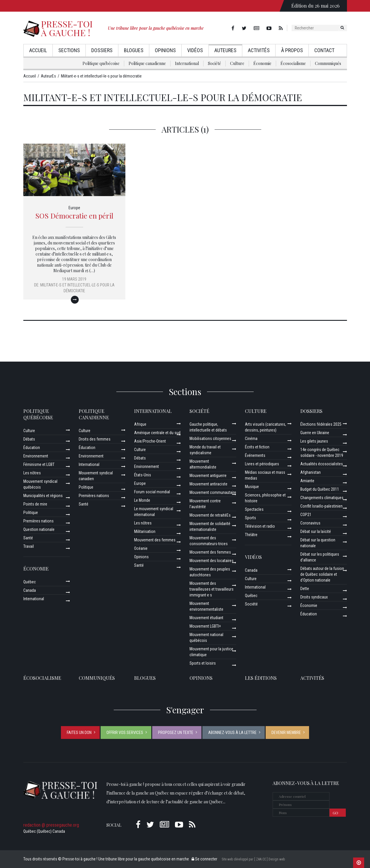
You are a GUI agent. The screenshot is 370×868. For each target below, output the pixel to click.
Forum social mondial (152, 492)
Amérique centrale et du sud (157, 433)
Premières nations (38, 521)
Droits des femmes (95, 439)
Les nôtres (32, 473)
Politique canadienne (147, 63)
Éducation (32, 448)
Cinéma (251, 439)
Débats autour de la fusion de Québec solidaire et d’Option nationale (322, 574)
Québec (30, 582)
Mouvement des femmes (155, 540)
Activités (259, 50)
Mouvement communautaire (213, 492)
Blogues (134, 50)
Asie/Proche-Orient (150, 441)
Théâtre (251, 535)
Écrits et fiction (257, 447)
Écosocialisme (293, 63)
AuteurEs (225, 50)
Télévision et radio (260, 526)
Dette (305, 589)
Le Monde (142, 500)
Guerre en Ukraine (315, 433)
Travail (29, 546)
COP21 (306, 515)
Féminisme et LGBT (39, 464)
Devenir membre (286, 733)
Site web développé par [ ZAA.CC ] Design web (253, 859)
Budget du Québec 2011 (320, 489)
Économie (262, 63)
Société (214, 63)
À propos (292, 50)
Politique (31, 513)
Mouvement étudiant (206, 618)
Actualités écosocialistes (322, 464)
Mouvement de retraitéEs (210, 515)
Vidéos (195, 50)
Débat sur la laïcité (316, 531)
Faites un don (79, 733)
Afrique (140, 424)
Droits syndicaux (314, 597)
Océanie (141, 548)
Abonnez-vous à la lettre (232, 733)
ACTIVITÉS (312, 678)
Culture (237, 63)
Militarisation (145, 531)
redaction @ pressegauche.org (51, 825)
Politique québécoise (101, 63)
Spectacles (254, 509)
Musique (252, 487)
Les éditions (261, 678)
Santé (28, 538)
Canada (30, 590)
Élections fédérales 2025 (321, 424)
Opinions (165, 50)
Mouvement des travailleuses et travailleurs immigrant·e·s (212, 589)
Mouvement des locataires (212, 561)
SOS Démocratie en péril (74, 216)
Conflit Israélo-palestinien (321, 506)
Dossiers (102, 50)
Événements (255, 455)
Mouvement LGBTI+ (205, 626)
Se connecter (204, 859)
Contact (324, 50)
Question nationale (39, 529)
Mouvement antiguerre (208, 476)
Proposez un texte (176, 733)
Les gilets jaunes (314, 441)
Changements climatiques (322, 498)
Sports (250, 518)
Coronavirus (310, 523)
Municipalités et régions (43, 496)
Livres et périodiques (262, 464)
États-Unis (143, 475)
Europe (74, 208)
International (187, 63)
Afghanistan (311, 472)
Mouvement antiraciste (208, 484)
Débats (29, 439)
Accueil (38, 50)
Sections (69, 50)
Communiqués (328, 63)
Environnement (36, 456)
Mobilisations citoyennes (210, 439)
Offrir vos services (125, 733)
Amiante (307, 481)
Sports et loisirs (203, 663)
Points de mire (35, 504)
